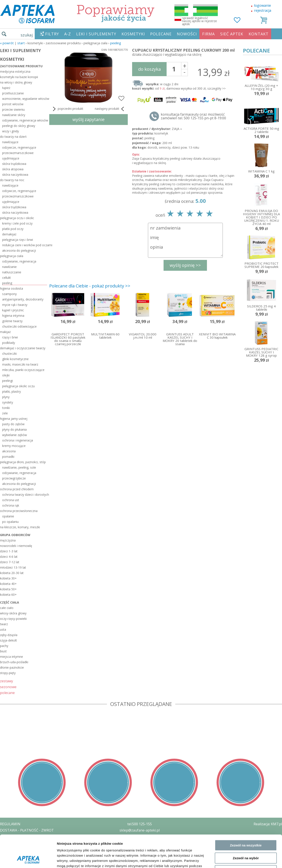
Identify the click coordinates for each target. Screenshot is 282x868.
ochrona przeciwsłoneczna (19, 511)
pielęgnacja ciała (12, 256)
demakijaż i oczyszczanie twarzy (23, 348)
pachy (4, 646)
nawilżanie (9, 267)
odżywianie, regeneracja (19, 261)
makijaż (5, 332)
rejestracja (263, 10)
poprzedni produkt (67, 109)
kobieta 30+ (8, 578)
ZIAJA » (177, 129)
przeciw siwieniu (13, 109)
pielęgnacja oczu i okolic (17, 218)
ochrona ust (11, 500)
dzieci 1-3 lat (9, 551)
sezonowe (8, 687)
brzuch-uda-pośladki (14, 662)
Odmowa (246, 617)
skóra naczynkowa (15, 175)
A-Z (68, 34)
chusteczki (9, 354)
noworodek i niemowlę (16, 546)
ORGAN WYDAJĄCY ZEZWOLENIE (27, 849)
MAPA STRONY (12, 861)
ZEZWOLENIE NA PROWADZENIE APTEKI (33, 843)
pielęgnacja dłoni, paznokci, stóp (23, 462)
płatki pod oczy (13, 229)
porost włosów (13, 104)
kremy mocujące (14, 446)
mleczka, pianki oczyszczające (23, 370)
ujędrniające (11, 158)
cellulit (7, 278)
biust (3, 651)
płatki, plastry (11, 391)
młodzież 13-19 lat (13, 567)
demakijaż (9, 234)
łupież (6, 88)
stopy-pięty (8, 673)
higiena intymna (13, 316)
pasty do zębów (13, 424)
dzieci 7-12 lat (10, 562)
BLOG (5, 855)
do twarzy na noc (12, 180)
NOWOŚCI (187, 34)
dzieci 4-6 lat (9, 557)
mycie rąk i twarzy (15, 305)
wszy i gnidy (11, 131)
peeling (116, 43)
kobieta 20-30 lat (12, 573)
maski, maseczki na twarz (20, 364)
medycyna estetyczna (15, 71)
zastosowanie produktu (21, 66)
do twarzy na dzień (13, 137)
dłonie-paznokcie (12, 667)
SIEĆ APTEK (232, 34)
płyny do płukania (14, 429)
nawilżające (10, 142)
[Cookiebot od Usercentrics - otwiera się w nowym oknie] (28, 636)
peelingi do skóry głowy (19, 126)
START (21, 43)
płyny (6, 397)
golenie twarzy (12, 321)
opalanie (8, 516)
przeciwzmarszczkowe (18, 153)
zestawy (7, 681)
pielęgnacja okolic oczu (18, 386)
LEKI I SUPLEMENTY (96, 34)
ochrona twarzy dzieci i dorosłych (25, 495)
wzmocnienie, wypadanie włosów (25, 99)
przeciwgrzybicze (14, 478)
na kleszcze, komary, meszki (20, 527)
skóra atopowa (13, 169)
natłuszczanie (12, 272)
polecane (7, 693)
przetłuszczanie (13, 93)
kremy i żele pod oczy (17, 223)
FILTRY (52, 34)
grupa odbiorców (15, 535)
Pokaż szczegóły (231, 636)
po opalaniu (10, 522)
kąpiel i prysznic (13, 310)
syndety (8, 402)
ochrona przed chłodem (17, 489)
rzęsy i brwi (10, 337)
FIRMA (208, 34)
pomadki (8, 457)
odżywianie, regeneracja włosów (25, 120)
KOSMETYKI (133, 34)
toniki (6, 408)
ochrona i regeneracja (18, 440)
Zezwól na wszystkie (246, 592)
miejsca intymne (11, 657)
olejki (6, 375)
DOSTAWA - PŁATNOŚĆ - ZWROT (27, 830)
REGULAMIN (10, 824)
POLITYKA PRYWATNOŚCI (21, 837)
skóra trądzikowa (14, 164)
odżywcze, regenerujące (19, 147)
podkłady (9, 343)
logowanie (262, 5)
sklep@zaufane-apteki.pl (140, 830)
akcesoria (9, 451)
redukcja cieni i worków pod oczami (25, 245)
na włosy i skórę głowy (16, 82)
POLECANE (161, 34)
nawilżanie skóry (14, 115)
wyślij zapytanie (89, 119)
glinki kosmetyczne (15, 359)
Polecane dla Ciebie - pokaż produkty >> (90, 286)
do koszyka (149, 69)
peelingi (7, 381)
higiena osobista (11, 288)
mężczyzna (8, 540)
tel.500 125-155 (140, 824)
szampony (9, 294)
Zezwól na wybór (246, 605)
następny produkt (110, 109)
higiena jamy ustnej (14, 419)
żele (5, 413)
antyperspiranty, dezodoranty (23, 299)
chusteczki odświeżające (19, 326)
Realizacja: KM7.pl (268, 824)
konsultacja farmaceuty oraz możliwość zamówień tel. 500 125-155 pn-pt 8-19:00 (193, 116)
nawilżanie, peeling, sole (19, 467)
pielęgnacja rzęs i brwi (18, 240)
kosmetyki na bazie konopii (19, 77)
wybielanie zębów (15, 435)
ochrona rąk (11, 505)
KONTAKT (259, 34)
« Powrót (7, 43)
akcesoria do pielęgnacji (19, 250)
